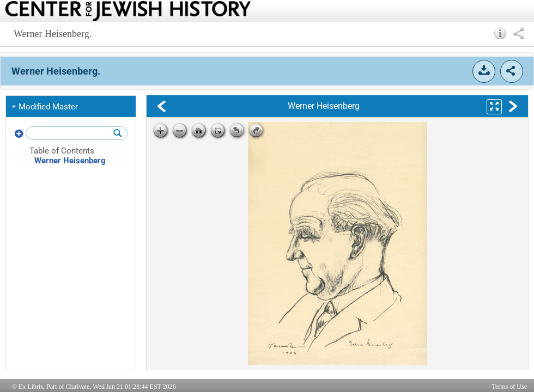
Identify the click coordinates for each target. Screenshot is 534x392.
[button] (500, 33)
